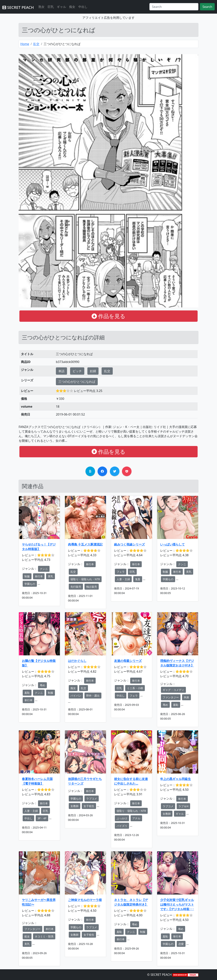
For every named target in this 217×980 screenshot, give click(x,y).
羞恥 (27, 693)
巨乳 (51, 7)
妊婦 (93, 371)
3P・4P (42, 818)
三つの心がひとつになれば (77, 382)
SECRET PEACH (18, 7)
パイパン (76, 696)
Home (25, 44)
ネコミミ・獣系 (44, 936)
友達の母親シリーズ (128, 661)
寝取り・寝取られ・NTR (85, 579)
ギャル (61, 7)
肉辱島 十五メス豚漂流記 (85, 544)
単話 (61, 371)
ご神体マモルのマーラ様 (85, 900)
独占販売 (92, 587)
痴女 (72, 7)
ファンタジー (171, 697)
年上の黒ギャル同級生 (176, 779)
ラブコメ (92, 799)
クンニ (44, 569)
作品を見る (109, 316)
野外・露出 (93, 696)
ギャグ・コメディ (173, 690)
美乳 (51, 576)
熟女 (41, 7)
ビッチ (77, 371)
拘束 (186, 697)
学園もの (30, 584)
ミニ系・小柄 (135, 688)
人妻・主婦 (123, 579)
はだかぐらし (77, 661)
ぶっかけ (122, 818)
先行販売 (76, 587)
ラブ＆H (183, 806)
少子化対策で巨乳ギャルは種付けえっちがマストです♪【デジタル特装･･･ (177, 904)
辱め (42, 685)
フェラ (121, 572)
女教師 (75, 806)
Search (207, 7)
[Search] (174, 7)
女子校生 (89, 806)
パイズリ (122, 826)
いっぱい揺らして (172, 544)
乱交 (36, 44)
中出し (83, 7)
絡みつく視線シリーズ (129, 544)
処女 (27, 936)
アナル (136, 818)
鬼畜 (138, 579)
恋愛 (181, 944)
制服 (27, 576)
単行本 (39, 576)
